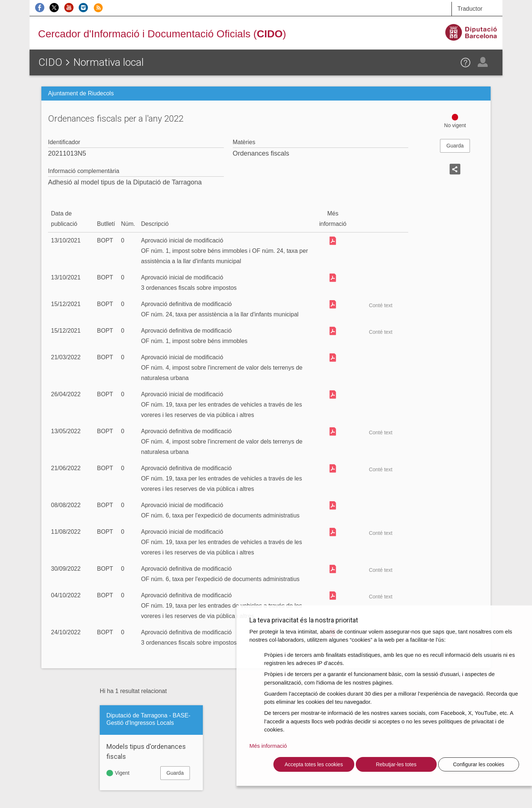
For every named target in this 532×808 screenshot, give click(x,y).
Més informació (268, 746)
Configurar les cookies (479, 764)
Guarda (455, 146)
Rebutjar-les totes (396, 764)
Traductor (470, 9)
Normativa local (108, 62)
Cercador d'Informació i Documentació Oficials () (162, 34)
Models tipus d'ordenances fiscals (146, 751)
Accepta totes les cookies (314, 764)
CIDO (50, 62)
